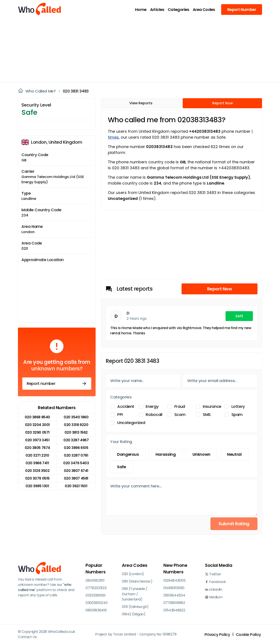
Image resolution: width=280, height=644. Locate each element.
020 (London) (133, 574)
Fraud (180, 406)
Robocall (154, 414)
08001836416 (96, 610)
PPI (120, 414)
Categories (178, 10)
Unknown (201, 454)
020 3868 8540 (37, 417)
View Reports (141, 103)
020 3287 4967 (76, 440)
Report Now (222, 103)
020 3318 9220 (76, 425)
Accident (126, 406)
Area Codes (204, 10)
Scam (180, 414)
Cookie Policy (248, 634)
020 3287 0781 (76, 455)
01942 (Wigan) (134, 614)
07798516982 (174, 603)
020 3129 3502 (37, 471)
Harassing (166, 454)
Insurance (212, 406)
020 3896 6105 (76, 448)
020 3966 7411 (37, 463)
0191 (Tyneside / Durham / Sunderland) (135, 594)
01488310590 (174, 588)
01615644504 (174, 595)
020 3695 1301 (37, 486)
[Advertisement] (137, 49)
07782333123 (96, 588)
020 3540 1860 (76, 417)
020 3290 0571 (37, 432)
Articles (157, 10)
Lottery (238, 406)
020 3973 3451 (37, 440)
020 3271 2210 (37, 455)
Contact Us (27, 637)
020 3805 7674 (37, 448)
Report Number (242, 10)
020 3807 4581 (76, 478)
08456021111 (95, 580)
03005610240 (96, 603)
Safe (122, 467)
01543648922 (174, 610)
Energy (152, 406)
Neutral (234, 454)
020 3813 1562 (76, 432)
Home (141, 10)
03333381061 (95, 595)
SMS (207, 414)
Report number (57, 384)
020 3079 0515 (37, 478)
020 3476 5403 (76, 463)
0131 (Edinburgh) (135, 607)
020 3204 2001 (37, 425)
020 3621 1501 (76, 486)
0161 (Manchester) (137, 581)
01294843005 (174, 580)
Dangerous (128, 454)
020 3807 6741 (76, 471)
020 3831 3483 (76, 91)
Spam (237, 414)
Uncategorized (131, 423)
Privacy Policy (217, 634)
